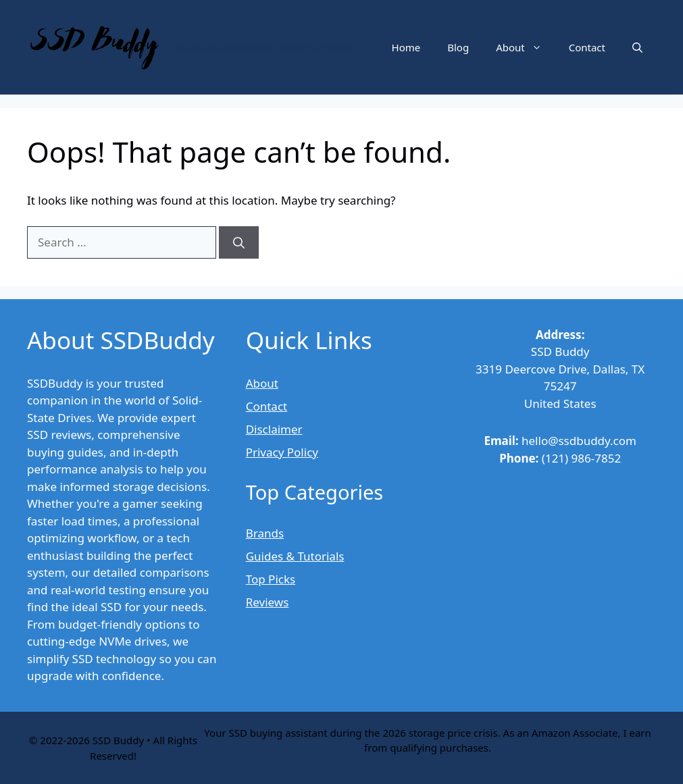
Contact (587, 47)
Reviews (268, 602)
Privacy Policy (282, 452)
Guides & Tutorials (295, 556)
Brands (265, 533)
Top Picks (271, 579)
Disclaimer (274, 429)
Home (406, 47)
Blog (458, 47)
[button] (637, 47)
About (526, 47)
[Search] (239, 242)
